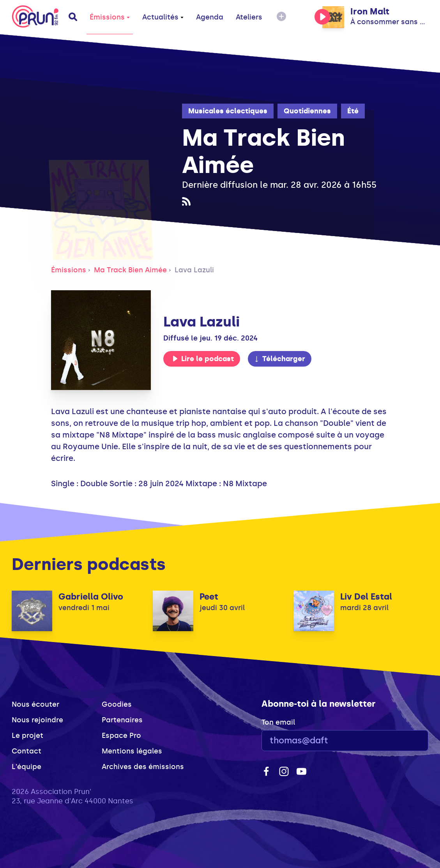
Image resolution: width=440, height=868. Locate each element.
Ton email (278, 722)
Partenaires (122, 720)
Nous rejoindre (37, 720)
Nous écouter (35, 704)
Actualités (163, 17)
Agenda (210, 17)
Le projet (27, 736)
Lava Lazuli (194, 270)
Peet (209, 597)
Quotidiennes (307, 111)
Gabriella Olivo (91, 597)
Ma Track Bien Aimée (130, 270)
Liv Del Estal (366, 597)
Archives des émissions (143, 767)
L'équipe (27, 767)
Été (353, 111)
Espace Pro (121, 736)
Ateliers (249, 17)
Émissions (110, 17)
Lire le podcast (203, 359)
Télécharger (279, 359)
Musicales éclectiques (228, 111)
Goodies (117, 704)
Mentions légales (132, 751)
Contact (27, 751)
